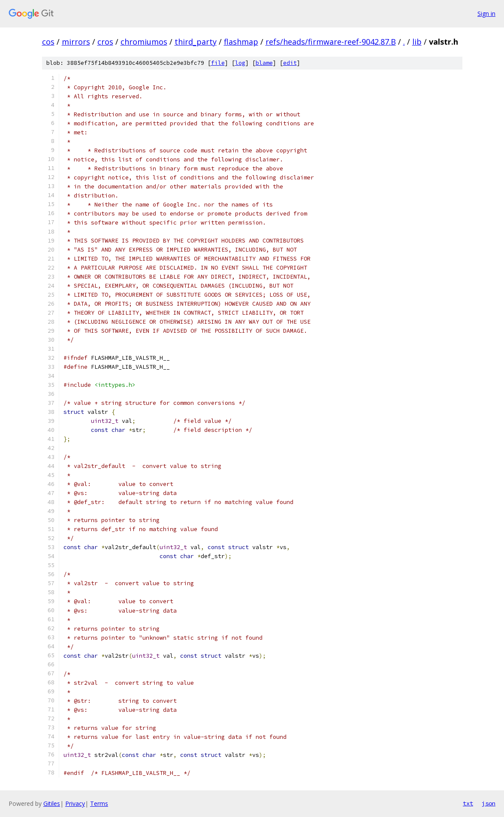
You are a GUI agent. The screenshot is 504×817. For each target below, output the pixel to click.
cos (48, 42)
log (240, 63)
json (489, 803)
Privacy (75, 803)
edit (290, 63)
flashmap (241, 42)
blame (264, 63)
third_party (196, 42)
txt (468, 803)
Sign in (486, 14)
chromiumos (144, 42)
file (218, 63)
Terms (99, 803)
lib (417, 42)
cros (105, 42)
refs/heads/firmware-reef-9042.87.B (331, 42)
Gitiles (52, 803)
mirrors (76, 42)
